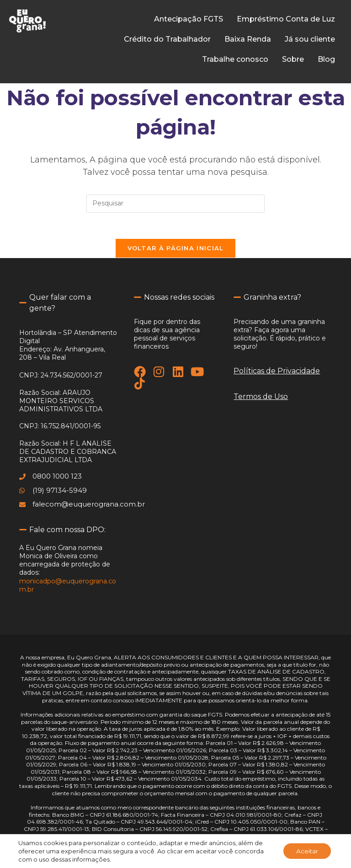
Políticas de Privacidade (277, 373)
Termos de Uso (261, 398)
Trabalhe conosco (235, 59)
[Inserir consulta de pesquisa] (175, 204)
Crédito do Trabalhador (167, 39)
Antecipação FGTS (189, 19)
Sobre (293, 59)
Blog (326, 59)
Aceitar (306, 851)
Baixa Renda (248, 39)
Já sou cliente (310, 39)
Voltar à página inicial (176, 250)
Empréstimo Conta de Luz (286, 19)
